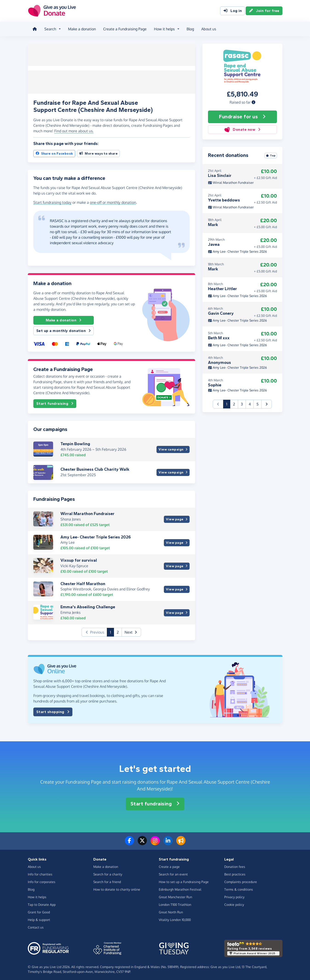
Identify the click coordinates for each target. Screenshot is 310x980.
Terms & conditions (239, 888)
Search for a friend (107, 880)
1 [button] (112, 630)
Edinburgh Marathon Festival (180, 888)
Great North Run (171, 911)
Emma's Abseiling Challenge (88, 606)
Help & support (39, 918)
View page (177, 518)
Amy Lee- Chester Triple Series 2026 (96, 535)
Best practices (235, 873)
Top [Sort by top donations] (271, 154)
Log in (232, 11)
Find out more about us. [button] (74, 130)
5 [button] (257, 403)
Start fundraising (55, 402)
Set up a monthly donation (64, 329)
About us (208, 28)
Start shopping (53, 711)
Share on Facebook (54, 152)
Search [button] (49, 28)
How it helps (37, 896)
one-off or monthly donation (113, 201)
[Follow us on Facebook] (129, 842)
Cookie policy (234, 903)
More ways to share (98, 152)
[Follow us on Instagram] (155, 842)
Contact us (36, 926)
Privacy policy (234, 896)
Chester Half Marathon (83, 582)
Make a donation (81, 28)
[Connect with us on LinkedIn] (168, 842)
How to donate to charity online (117, 888)
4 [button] (250, 403)
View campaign (173, 448)
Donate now (242, 128)
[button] (253, 101)
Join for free (264, 11)
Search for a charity (108, 873)
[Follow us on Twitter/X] (142, 842)
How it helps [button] (163, 28)
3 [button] (242, 403)
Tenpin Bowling (75, 442)
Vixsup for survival (79, 559)
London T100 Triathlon (175, 903)
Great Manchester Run (175, 896)
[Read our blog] (181, 842)
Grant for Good (39, 911)
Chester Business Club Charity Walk (95, 468)
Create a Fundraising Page (124, 28)
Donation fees (235, 865)
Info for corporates (42, 880)
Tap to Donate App (42, 903)
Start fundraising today (52, 201)
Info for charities (40, 873)
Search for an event (173, 873)
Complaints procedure (241, 880)
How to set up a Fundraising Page (184, 880)
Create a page (169, 865)
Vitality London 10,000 (175, 918)
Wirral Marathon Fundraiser (87, 512)
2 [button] (118, 631)
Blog (189, 28)
